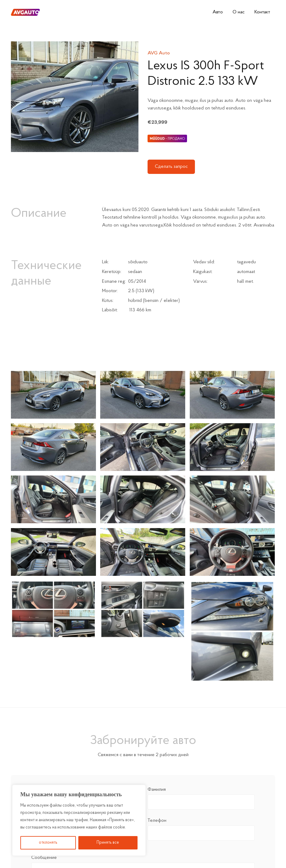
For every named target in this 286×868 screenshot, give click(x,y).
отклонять (48, 843)
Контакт (262, 12)
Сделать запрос (171, 167)
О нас (239, 12)
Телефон (201, 827)
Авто (218, 12)
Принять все (108, 843)
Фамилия (201, 796)
